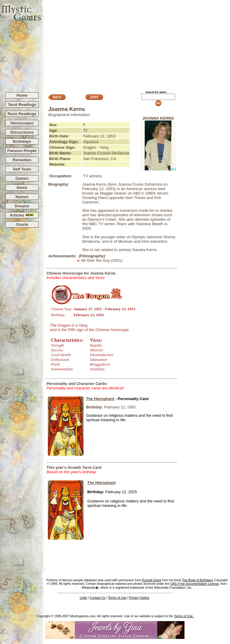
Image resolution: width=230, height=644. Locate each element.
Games (22, 178)
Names (22, 197)
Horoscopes (22, 123)
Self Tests (22, 169)
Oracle (22, 224)
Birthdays (22, 141)
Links (83, 598)
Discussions (22, 132)
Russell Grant (152, 580)
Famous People (22, 151)
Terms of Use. (184, 616)
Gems (22, 188)
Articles (22, 215)
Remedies (22, 160)
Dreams (22, 206)
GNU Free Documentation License (194, 584)
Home (22, 95)
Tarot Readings (22, 105)
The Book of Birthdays (197, 580)
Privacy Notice (139, 598)
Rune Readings (22, 114)
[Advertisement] (136, 43)
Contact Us (98, 598)
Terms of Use (117, 598)
